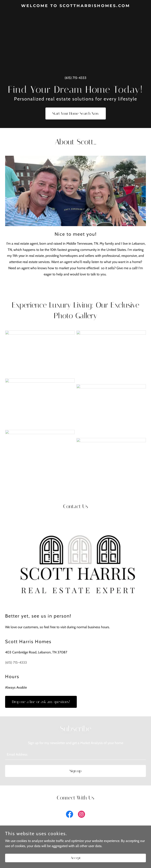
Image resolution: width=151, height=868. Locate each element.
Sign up (75, 771)
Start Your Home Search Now (76, 113)
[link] (75, 6)
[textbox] (75, 754)
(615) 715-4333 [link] (75, 78)
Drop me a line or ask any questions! (41, 702)
